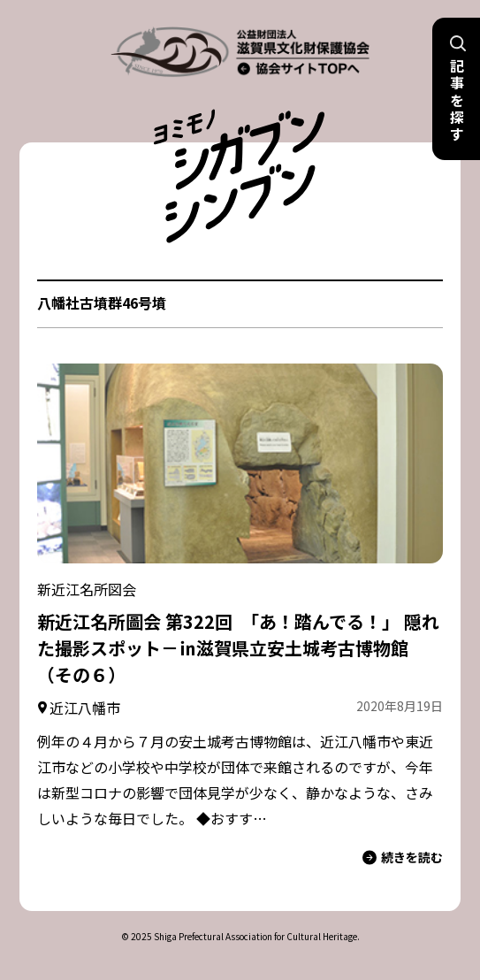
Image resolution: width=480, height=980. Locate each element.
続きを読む (403, 857)
